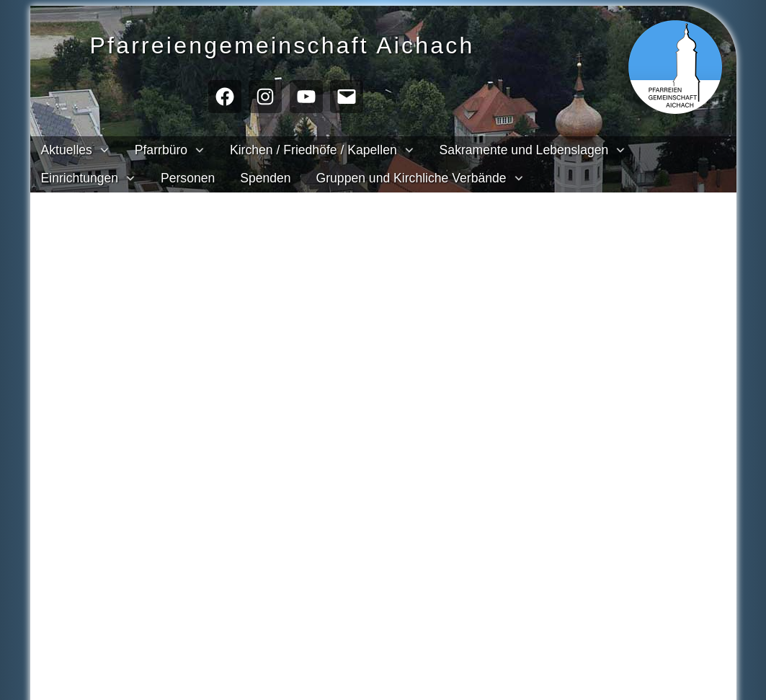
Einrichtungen (80, 178)
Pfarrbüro (161, 150)
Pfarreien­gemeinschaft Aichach (309, 44)
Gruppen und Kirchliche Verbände (411, 178)
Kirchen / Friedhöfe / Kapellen (313, 150)
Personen (188, 178)
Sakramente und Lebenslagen (524, 150)
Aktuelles (67, 150)
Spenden (265, 178)
